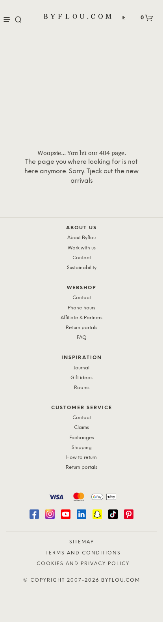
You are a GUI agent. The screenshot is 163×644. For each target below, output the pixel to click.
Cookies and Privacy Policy (83, 564)
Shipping (82, 448)
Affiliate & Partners (81, 318)
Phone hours (81, 308)
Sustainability (82, 268)
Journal (81, 368)
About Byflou (81, 238)
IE (124, 18)
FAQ (82, 338)
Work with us (82, 248)
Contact (82, 258)
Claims (81, 428)
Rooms (82, 388)
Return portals (81, 328)
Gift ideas (81, 378)
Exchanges (82, 438)
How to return (81, 458)
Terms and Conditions (83, 553)
